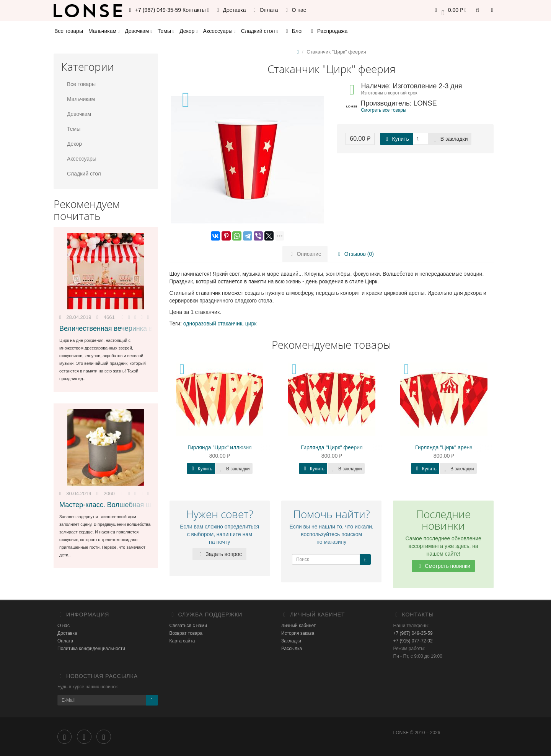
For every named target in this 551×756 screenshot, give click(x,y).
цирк (251, 324)
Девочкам (138, 31)
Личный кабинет (298, 626)
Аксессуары (219, 31)
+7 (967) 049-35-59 (413, 633)
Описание (305, 254)
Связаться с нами (188, 626)
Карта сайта (182, 641)
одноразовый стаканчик (213, 324)
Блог (293, 31)
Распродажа (328, 31)
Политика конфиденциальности (91, 649)
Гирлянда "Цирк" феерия (332, 447)
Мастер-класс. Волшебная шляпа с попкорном (134, 505)
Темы (166, 31)
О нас (295, 10)
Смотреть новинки (443, 566)
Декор (188, 31)
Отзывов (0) (355, 254)
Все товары (69, 31)
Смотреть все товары (383, 110)
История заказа (298, 633)
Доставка (230, 10)
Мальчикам (104, 31)
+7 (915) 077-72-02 (413, 641)
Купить (396, 139)
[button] (449, 11)
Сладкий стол (260, 31)
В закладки (450, 139)
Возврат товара (186, 633)
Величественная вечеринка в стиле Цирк (125, 328)
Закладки (291, 641)
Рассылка (292, 649)
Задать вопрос (219, 554)
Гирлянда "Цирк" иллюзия (220, 447)
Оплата (265, 10)
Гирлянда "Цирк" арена (444, 447)
